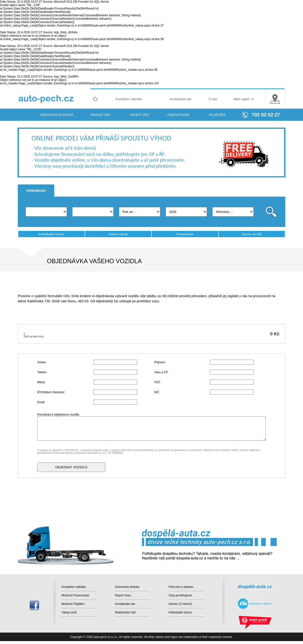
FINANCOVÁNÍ (178, 115)
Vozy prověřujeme (180, 595)
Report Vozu (123, 595)
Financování (185, 234)
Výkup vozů (69, 612)
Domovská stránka (127, 587)
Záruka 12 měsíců (180, 604)
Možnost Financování (75, 595)
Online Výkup (118, 234)
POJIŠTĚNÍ (217, 115)
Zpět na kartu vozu (34, 336)
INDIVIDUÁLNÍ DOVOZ (57, 115)
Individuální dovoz (180, 612)
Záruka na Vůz (252, 234)
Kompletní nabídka (129, 99)
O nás (213, 99)
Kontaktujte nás (180, 99)
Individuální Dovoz (51, 234)
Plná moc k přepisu (181, 587)
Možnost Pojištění (73, 604)
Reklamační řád (125, 612)
